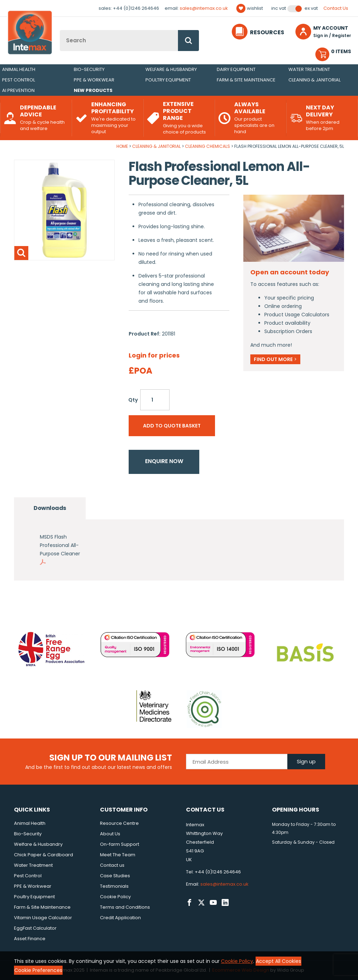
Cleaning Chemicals (207, 146)
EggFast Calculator (35, 928)
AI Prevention (18, 90)
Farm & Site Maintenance (246, 80)
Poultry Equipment (168, 80)
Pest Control (19, 80)
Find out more (275, 359)
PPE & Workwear (94, 80)
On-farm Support (120, 844)
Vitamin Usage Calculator (43, 918)
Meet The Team (118, 855)
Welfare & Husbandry (171, 69)
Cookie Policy (115, 897)
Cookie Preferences (38, 970)
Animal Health (19, 69)
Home (122, 146)
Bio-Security (89, 69)
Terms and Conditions (125, 907)
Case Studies (115, 876)
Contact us (112, 865)
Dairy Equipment (236, 69)
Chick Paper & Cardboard (44, 855)
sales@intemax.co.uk (204, 8)
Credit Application (120, 918)
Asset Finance (30, 939)
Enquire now (164, 461)
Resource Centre (119, 823)
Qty (133, 400)
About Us (110, 834)
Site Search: (60, 30)
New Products (93, 90)
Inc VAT (279, 8)
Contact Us (336, 8)
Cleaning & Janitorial (314, 80)
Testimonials (114, 886)
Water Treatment (309, 69)
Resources (267, 32)
